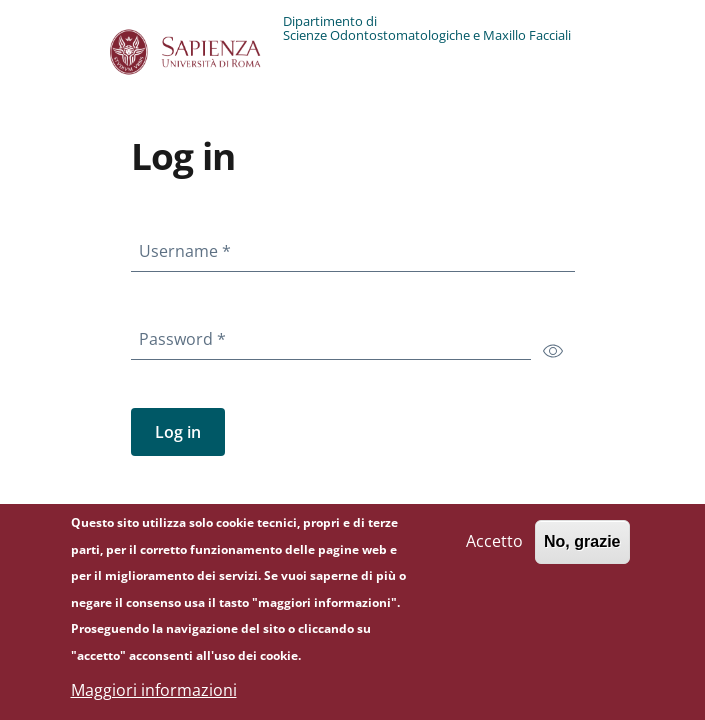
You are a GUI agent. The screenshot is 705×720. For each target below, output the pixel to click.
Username (189, 247)
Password (186, 335)
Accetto (494, 552)
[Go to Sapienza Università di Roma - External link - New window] (196, 52)
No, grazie (582, 552)
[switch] (553, 350)
